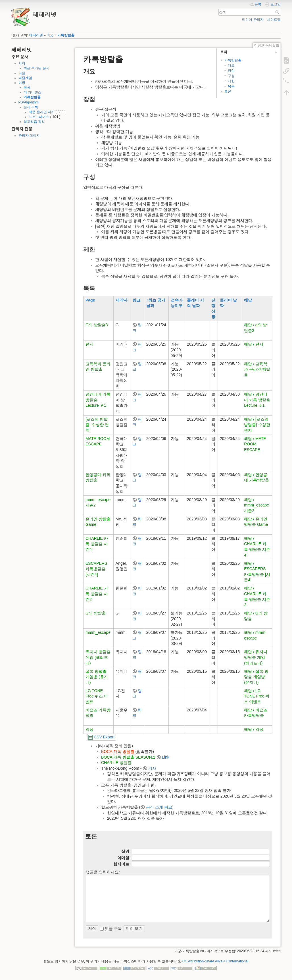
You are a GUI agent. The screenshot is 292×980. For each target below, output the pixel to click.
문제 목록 (31, 107)
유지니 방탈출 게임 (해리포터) (98, 657)
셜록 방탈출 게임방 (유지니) (97, 677)
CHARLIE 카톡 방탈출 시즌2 (97, 594)
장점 (231, 70)
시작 (22, 63)
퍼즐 (22, 73)
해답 (248, 300)
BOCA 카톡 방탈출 (118, 751)
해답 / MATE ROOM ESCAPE (255, 444)
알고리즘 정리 (34, 122)
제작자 (122, 300)
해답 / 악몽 (254, 729)
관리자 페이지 (29, 136)
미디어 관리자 (253, 20)
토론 (228, 92)
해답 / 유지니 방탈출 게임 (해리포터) (256, 657)
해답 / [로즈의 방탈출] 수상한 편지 (257, 425)
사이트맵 (274, 20)
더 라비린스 (33, 92)
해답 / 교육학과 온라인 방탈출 (257, 369)
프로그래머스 (39, 117)
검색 (278, 12)
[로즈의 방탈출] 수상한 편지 (97, 425)
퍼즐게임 (25, 78)
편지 (89, 344)
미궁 (50, 35)
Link (166, 757)
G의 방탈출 (96, 613)
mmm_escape (98, 632)
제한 (231, 81)
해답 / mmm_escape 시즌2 (256, 505)
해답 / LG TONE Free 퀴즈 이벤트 (257, 696)
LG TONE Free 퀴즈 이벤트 (97, 696)
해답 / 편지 (254, 344)
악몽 (89, 729)
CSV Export (104, 737)
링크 (136, 300)
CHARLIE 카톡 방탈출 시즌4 (97, 544)
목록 (27, 88)
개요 (231, 65)
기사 (152, 768)
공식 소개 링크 (159, 807)
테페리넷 (36, 35)
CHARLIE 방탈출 (116, 763)
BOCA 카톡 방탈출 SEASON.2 (128, 757)
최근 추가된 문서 (36, 68)
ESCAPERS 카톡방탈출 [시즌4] (96, 569)
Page (90, 300)
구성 (231, 76)
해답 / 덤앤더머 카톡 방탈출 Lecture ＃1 (257, 400)
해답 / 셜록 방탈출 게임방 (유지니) (256, 677)
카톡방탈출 (66, 35)
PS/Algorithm (29, 102)
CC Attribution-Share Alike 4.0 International (215, 961)
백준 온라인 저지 (42, 112)
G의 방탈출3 (97, 325)
